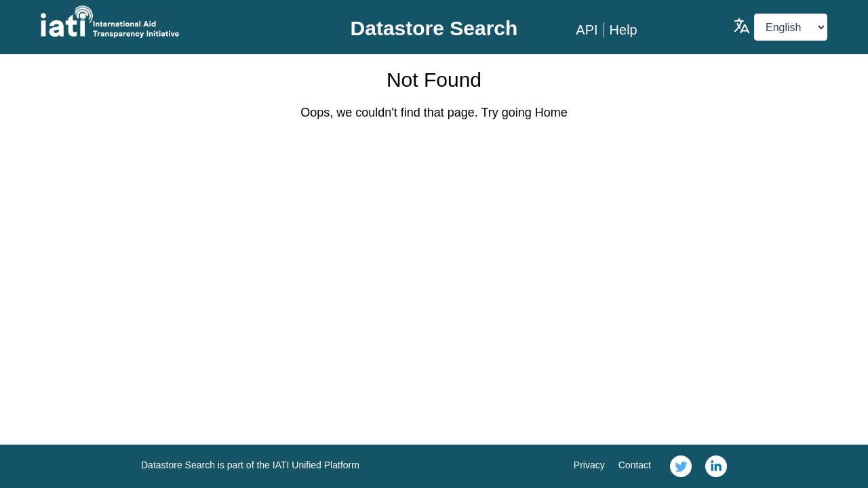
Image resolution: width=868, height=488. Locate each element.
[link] (681, 466)
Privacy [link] (589, 465)
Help (624, 30)
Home (551, 113)
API (587, 30)
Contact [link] (635, 465)
